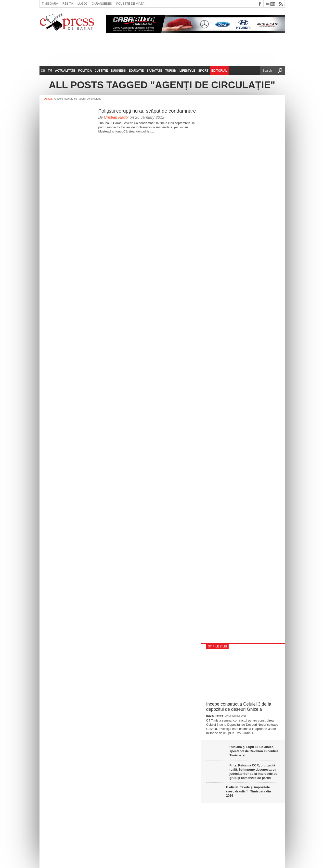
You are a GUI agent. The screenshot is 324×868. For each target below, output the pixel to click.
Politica (85, 71)
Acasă (48, 99)
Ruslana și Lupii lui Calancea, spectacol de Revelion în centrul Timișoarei (254, 751)
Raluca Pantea (215, 716)
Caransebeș (102, 4)
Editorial (219, 71)
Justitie (101, 71)
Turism (171, 71)
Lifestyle (188, 71)
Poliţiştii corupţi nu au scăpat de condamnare (147, 111)
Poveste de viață (130, 4)
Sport (203, 71)
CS (43, 71)
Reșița (68, 4)
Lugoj (82, 4)
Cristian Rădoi (116, 117)
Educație (136, 71)
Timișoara (50, 4)
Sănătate (155, 71)
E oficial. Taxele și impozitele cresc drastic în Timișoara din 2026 (249, 791)
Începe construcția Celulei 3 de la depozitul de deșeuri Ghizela (239, 707)
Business (118, 71)
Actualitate (65, 71)
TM (50, 71)
